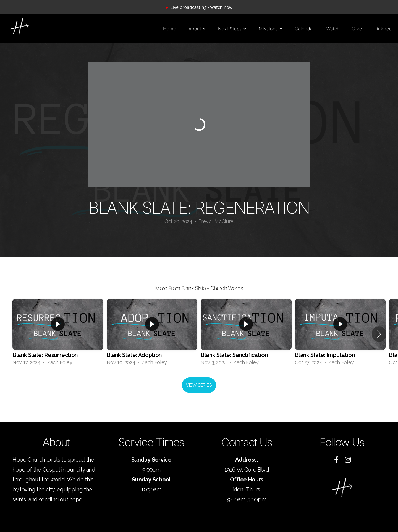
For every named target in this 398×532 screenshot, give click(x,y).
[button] (379, 334)
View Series (199, 385)
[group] (58, 334)
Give (357, 29)
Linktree (383, 29)
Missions (271, 29)
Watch (333, 29)
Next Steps (232, 29)
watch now (221, 7)
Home (170, 29)
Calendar (305, 29)
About (197, 29)
